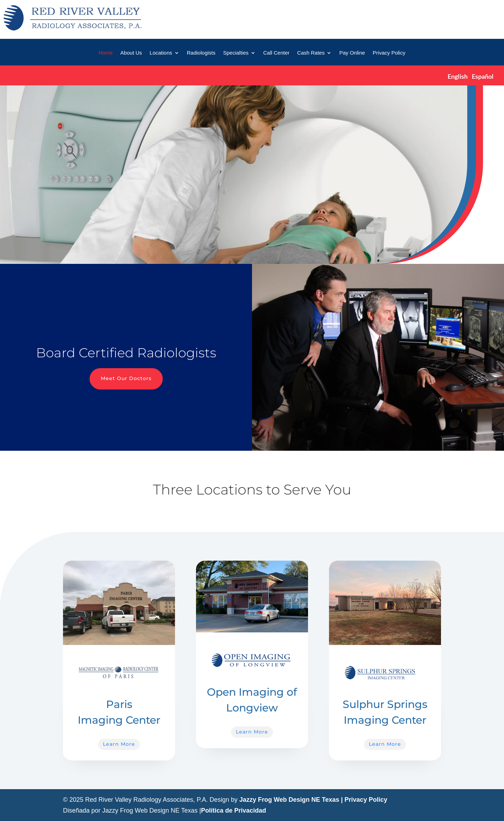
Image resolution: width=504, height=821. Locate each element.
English (458, 76)
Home (106, 53)
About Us (131, 53)
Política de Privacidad (233, 811)
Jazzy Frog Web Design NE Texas (289, 800)
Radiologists (201, 53)
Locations (161, 53)
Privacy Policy (389, 53)
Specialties (236, 53)
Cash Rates (311, 53)
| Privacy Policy (364, 800)
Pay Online (352, 53)
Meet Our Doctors (126, 378)
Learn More (119, 744)
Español (483, 76)
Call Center (276, 53)
